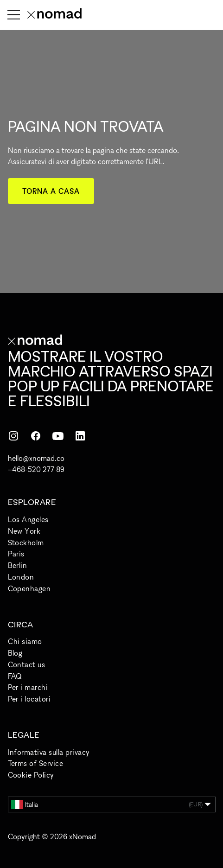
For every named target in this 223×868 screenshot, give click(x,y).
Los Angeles (28, 519)
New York (24, 531)
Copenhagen (29, 588)
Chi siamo (25, 641)
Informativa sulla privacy (49, 752)
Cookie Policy (31, 775)
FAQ (15, 676)
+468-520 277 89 (36, 469)
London (21, 577)
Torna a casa (51, 191)
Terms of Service (36, 763)
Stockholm (26, 542)
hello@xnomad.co (36, 458)
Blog (15, 653)
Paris (16, 554)
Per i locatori (29, 699)
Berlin (18, 565)
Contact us (27, 664)
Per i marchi (28, 687)
